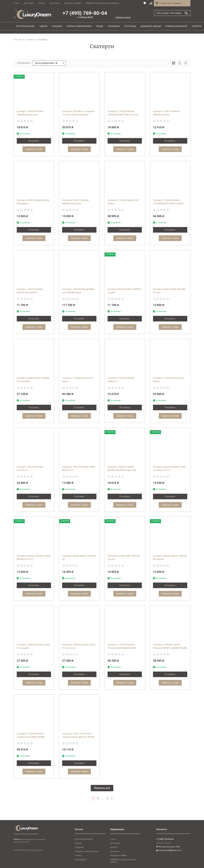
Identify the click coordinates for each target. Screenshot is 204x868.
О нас (16, 3)
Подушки (57, 26)
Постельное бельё (25, 26)
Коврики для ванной (176, 26)
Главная (17, 40)
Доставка (28, 3)
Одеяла (43, 26)
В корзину (34, 141)
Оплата (42, 3)
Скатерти (197, 26)
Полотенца (130, 26)
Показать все (102, 788)
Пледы (100, 26)
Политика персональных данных (28, 850)
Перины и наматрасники (79, 26)
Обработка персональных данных (102, 3)
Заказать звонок (123, 17)
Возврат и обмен (73, 3)
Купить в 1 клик (34, 149)
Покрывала (114, 26)
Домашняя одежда (151, 26)
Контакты (55, 3)
